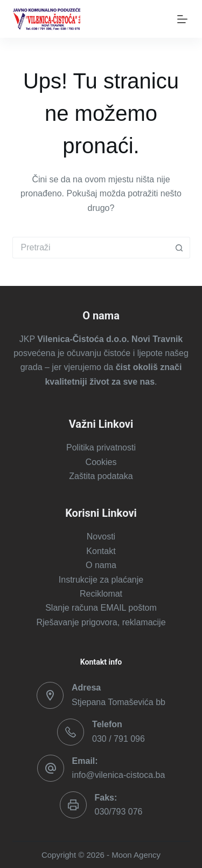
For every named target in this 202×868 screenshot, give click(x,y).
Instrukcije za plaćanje (101, 580)
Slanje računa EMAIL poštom (101, 608)
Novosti (101, 536)
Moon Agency (136, 855)
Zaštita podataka (101, 476)
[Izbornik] (180, 19)
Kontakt (101, 551)
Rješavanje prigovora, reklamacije (101, 622)
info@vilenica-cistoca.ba (119, 775)
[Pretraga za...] (90, 248)
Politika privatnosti (101, 447)
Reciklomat (101, 594)
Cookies (101, 462)
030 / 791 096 (119, 739)
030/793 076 (119, 812)
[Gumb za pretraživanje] (179, 248)
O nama (101, 565)
